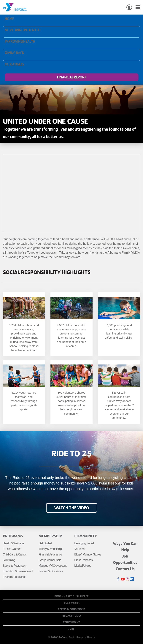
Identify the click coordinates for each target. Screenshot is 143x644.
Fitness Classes (12, 549)
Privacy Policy (71, 616)
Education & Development (18, 571)
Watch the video (72, 508)
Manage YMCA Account (53, 566)
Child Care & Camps (15, 554)
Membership (50, 536)
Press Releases (83, 560)
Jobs (71, 629)
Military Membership (50, 549)
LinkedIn (132, 579)
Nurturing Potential (23, 30)
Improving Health (20, 41)
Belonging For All (84, 543)
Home (9, 19)
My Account (129, 7)
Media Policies (83, 566)
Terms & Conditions (71, 609)
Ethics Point (71, 622)
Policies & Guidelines (51, 571)
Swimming (9, 560)
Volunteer (80, 549)
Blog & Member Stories (88, 554)
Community (86, 536)
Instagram (127, 579)
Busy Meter (72, 603)
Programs (13, 536)
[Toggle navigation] (138, 7)
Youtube (123, 579)
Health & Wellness (13, 543)
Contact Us (125, 569)
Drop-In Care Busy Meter (71, 596)
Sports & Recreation (14, 566)
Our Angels (14, 64)
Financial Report (71, 77)
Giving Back (14, 53)
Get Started (45, 543)
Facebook (118, 579)
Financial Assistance (14, 577)
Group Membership (50, 560)
